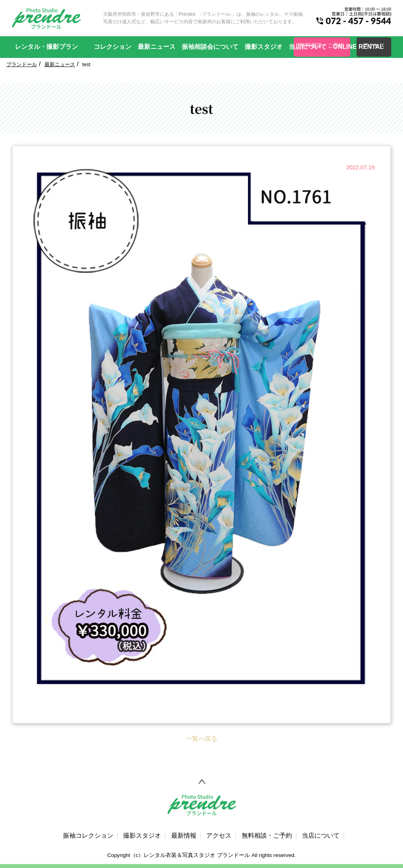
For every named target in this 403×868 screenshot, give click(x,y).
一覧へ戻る (201, 739)
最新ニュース (157, 47)
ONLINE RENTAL (358, 47)
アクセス (219, 836)
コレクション (113, 47)
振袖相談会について (210, 47)
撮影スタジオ (264, 47)
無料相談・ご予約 (267, 836)
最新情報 (184, 836)
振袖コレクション (88, 836)
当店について (308, 47)
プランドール (22, 64)
